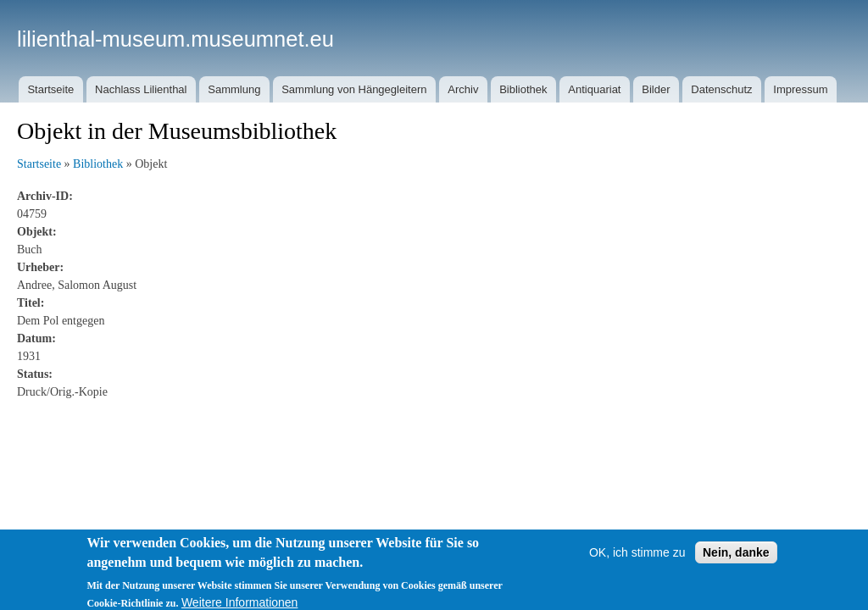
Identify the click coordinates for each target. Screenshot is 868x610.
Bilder (656, 89)
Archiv (463, 89)
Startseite (50, 89)
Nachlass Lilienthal (141, 89)
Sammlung (234, 89)
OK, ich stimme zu (637, 562)
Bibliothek (523, 89)
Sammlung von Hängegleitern (354, 89)
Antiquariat (594, 89)
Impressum (800, 89)
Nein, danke (736, 562)
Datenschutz (721, 89)
